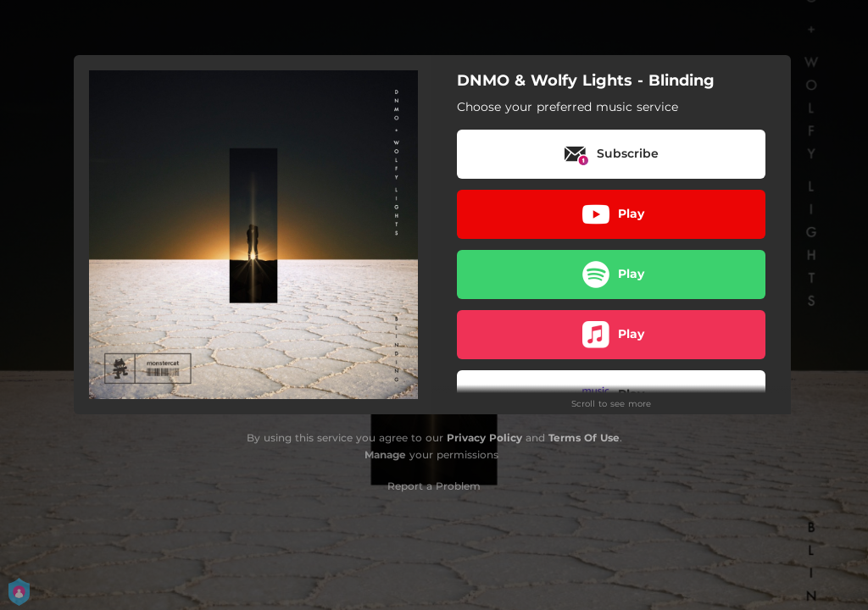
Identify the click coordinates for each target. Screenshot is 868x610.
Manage (385, 455)
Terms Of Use (584, 438)
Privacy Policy (484, 438)
